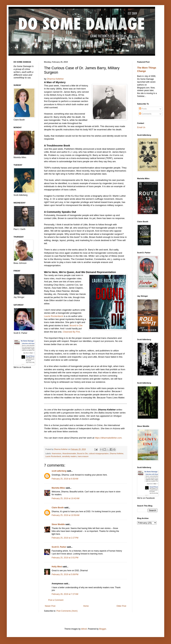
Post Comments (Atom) (67, 611)
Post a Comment (56, 600)
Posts (143, 109)
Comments (145, 114)
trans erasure (83, 456)
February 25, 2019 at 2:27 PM (65, 538)
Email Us (141, 127)
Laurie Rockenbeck (54, 316)
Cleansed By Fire (71, 332)
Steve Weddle (58, 524)
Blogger (103, 629)
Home (86, 606)
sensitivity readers (69, 456)
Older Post (121, 606)
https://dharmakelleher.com (108, 438)
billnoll (84, 629)
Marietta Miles (58, 488)
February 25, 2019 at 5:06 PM (65, 574)
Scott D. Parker (59, 547)
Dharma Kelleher (55, 79)
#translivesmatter (69, 453)
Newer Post (50, 606)
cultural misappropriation (99, 453)
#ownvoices (57, 453)
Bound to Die (76, 325)
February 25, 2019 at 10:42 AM (66, 498)
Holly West (57, 567)
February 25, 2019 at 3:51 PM (65, 558)
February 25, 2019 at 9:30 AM (65, 479)
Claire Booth (58, 508)
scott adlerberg (59, 471)
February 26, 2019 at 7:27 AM (65, 594)
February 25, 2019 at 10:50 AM (66, 515)
